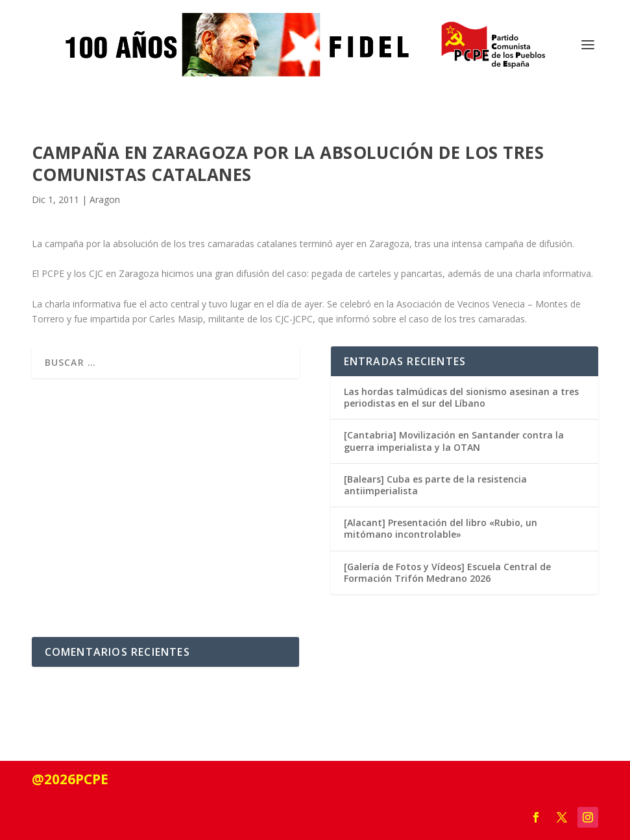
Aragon (105, 199)
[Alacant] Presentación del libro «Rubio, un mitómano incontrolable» (441, 528)
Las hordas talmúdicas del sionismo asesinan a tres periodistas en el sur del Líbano (461, 397)
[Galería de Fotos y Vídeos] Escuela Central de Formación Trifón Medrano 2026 (447, 572)
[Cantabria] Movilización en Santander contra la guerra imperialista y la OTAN (454, 441)
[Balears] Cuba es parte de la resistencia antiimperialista (435, 485)
